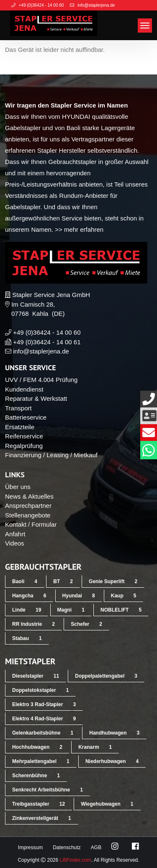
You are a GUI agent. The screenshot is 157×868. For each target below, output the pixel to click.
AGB (96, 848)
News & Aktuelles (29, 496)
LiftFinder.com (76, 860)
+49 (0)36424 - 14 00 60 (47, 332)
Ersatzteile (20, 427)
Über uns (18, 487)
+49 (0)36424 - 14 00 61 (47, 342)
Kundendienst (24, 389)
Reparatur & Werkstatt (36, 398)
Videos (15, 543)
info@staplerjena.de (41, 351)
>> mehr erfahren (79, 229)
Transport (18, 408)
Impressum (30, 848)
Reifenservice (24, 436)
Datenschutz (67, 848)
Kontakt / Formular (31, 524)
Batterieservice (26, 417)
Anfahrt (15, 534)
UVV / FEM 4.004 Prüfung (41, 380)
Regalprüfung (24, 446)
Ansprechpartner (28, 506)
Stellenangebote (28, 515)
